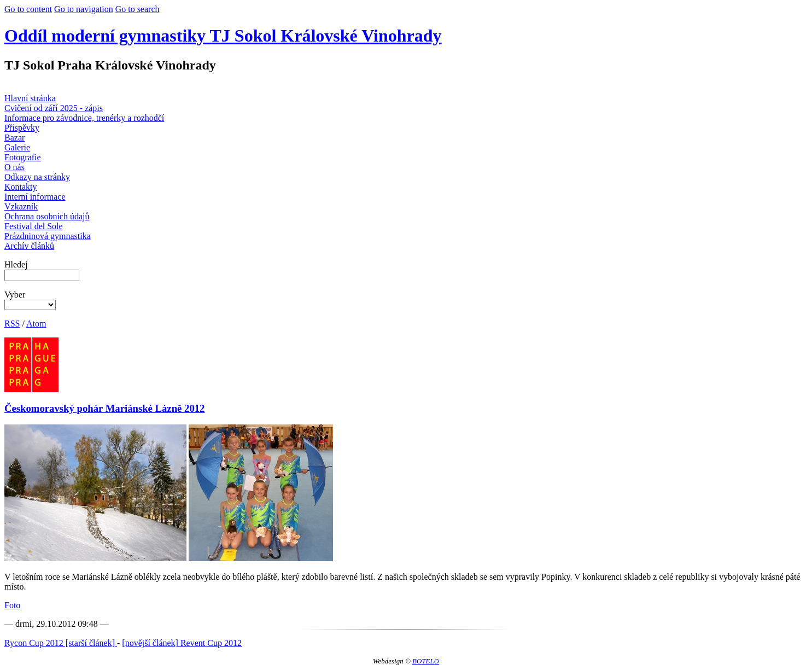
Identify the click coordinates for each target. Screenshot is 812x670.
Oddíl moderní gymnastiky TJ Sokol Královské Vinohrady (223, 36)
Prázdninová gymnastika (48, 236)
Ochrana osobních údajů (47, 216)
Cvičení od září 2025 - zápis (54, 108)
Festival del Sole (34, 226)
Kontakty (21, 187)
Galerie (17, 147)
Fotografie (23, 157)
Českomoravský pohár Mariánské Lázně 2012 (104, 408)
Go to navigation (84, 9)
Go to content (28, 9)
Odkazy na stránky (37, 177)
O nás (14, 167)
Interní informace (35, 197)
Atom (36, 324)
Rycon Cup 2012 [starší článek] (61, 643)
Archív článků (29, 246)
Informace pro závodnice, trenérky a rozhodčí (84, 118)
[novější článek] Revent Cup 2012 (182, 643)
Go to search (138, 9)
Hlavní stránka (30, 98)
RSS (12, 324)
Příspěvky (22, 128)
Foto (12, 605)
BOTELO (426, 661)
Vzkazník (21, 206)
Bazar (14, 138)
